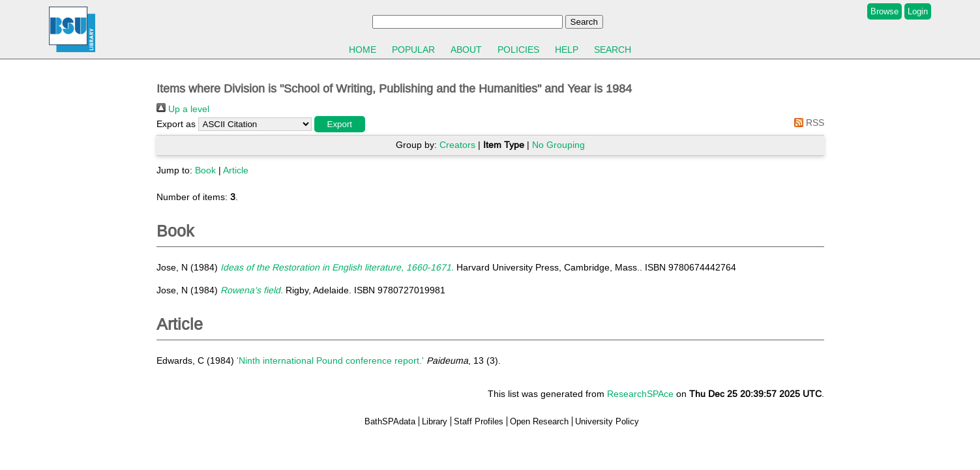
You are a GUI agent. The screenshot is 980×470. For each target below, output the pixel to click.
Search (613, 50)
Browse (884, 11)
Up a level (183, 109)
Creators (457, 145)
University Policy (607, 421)
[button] (340, 124)
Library (435, 421)
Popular (413, 50)
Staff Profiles (479, 421)
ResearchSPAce (640, 394)
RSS (807, 123)
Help (567, 50)
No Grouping (558, 145)
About (466, 50)
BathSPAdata (390, 421)
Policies (518, 50)
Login (918, 11)
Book (205, 170)
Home (363, 50)
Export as (176, 124)
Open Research (539, 421)
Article (236, 170)
